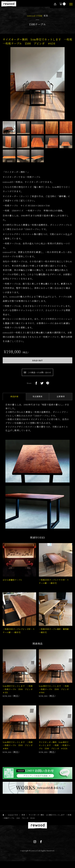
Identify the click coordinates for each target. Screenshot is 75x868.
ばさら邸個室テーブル (12, 580)
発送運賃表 (37, 396)
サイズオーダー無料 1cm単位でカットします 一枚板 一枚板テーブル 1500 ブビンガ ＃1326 (55, 745)
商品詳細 (14, 396)
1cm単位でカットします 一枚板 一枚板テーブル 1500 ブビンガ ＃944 (55, 689)
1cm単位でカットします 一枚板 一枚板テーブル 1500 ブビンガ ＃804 (19, 745)
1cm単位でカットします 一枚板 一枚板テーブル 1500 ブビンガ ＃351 (19, 689)
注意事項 (61, 396)
